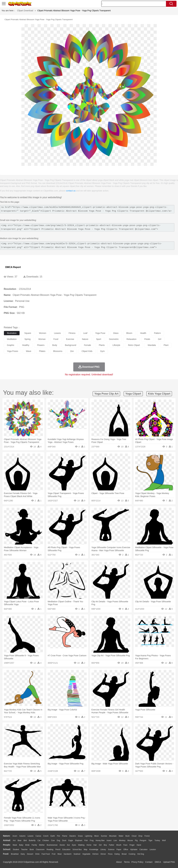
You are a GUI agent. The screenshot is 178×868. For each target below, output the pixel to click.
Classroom (40, 850)
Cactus (38, 836)
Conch (46, 836)
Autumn (22, 836)
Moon (97, 836)
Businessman (52, 845)
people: (7, 845)
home (89, 845)
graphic (11, 345)
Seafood (77, 854)
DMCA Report (13, 267)
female (87, 345)
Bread (124, 854)
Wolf (164, 840)
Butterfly (32, 840)
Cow (53, 840)
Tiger (150, 840)
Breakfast (15, 854)
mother (42, 845)
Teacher (24, 850)
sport (99, 339)
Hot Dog (141, 854)
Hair (95, 845)
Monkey (122, 840)
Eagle (71, 840)
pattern (157, 333)
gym (102, 351)
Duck (64, 840)
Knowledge (94, 850)
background (70, 345)
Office (126, 850)
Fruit (54, 854)
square (28, 333)
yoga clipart (133, 394)
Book (32, 850)
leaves (57, 333)
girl (160, 339)
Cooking (132, 854)
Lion (115, 840)
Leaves (30, 836)
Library (103, 850)
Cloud (134, 836)
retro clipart (134, 345)
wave (29, 351)
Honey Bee (100, 840)
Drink (37, 854)
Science (111, 850)
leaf (85, 333)
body (55, 345)
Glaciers (73, 836)
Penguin (143, 840)
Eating (117, 854)
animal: (7, 840)
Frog (92, 840)
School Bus (77, 850)
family (34, 845)
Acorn (15, 836)
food (56, 339)
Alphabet (134, 850)
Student (16, 850)
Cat (39, 840)
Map (86, 850)
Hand (139, 845)
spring (28, 339)
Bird (25, 840)
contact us (71, 191)
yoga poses (12, 351)
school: (7, 849)
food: (6, 854)
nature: (7, 836)
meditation (12, 339)
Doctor (62, 845)
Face (125, 845)
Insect (109, 840)
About (119, 862)
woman (42, 339)
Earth (53, 836)
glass (116, 333)
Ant (14, 840)
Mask (15, 845)
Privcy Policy (137, 862)
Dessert (30, 854)
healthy (26, 345)
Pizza (110, 854)
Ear (69, 845)
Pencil (58, 850)
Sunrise (104, 836)
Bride (27, 845)
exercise (70, 339)
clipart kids (87, 351)
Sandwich (68, 854)
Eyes (74, 845)
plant (166, 345)
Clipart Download (25, 11)
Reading (50, 850)
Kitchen (96, 854)
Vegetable (86, 854)
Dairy (23, 854)
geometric (114, 339)
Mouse (130, 840)
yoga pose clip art (106, 394)
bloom (129, 333)
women (43, 333)
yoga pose (100, 333)
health (143, 333)
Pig (136, 840)
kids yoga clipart (159, 394)
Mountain (113, 836)
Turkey (157, 840)
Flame (65, 836)
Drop (140, 836)
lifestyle (116, 345)
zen (72, 351)
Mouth (119, 845)
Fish (86, 840)
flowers (41, 345)
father (112, 845)
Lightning (89, 836)
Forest (147, 836)
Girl (100, 845)
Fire (58, 836)
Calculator (144, 850)
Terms (127, 862)
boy (105, 845)
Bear (19, 840)
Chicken (46, 840)
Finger (132, 845)
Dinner (103, 854)
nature (85, 339)
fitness (72, 333)
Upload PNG (169, 862)
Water (121, 836)
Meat (60, 854)
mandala (152, 345)
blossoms (58, 351)
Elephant (79, 840)
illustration (12, 333)
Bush (128, 836)
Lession (153, 850)
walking (81, 845)
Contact (149, 862)
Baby (21, 845)
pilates (42, 351)
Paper (119, 850)
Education (66, 850)
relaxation (132, 339)
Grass (80, 836)
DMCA (158, 862)
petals (147, 339)
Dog (58, 840)
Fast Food (46, 854)
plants (102, 345)
